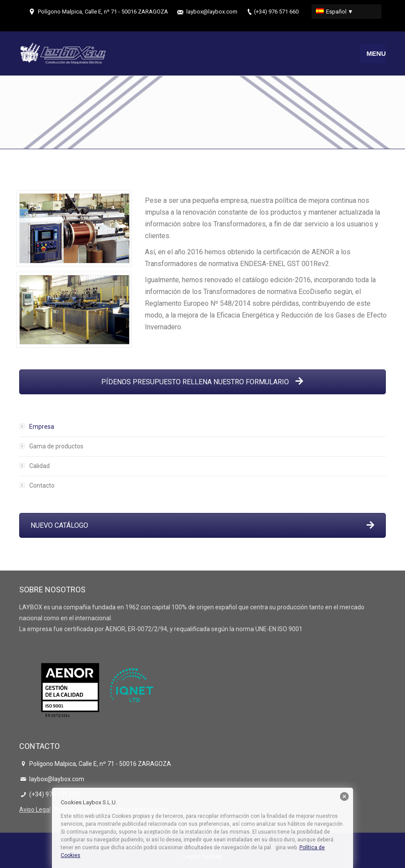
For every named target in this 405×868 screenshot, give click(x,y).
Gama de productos (56, 446)
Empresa (42, 427)
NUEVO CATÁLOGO (202, 525)
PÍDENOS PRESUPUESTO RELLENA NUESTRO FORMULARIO (202, 382)
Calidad (39, 466)
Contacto (42, 485)
